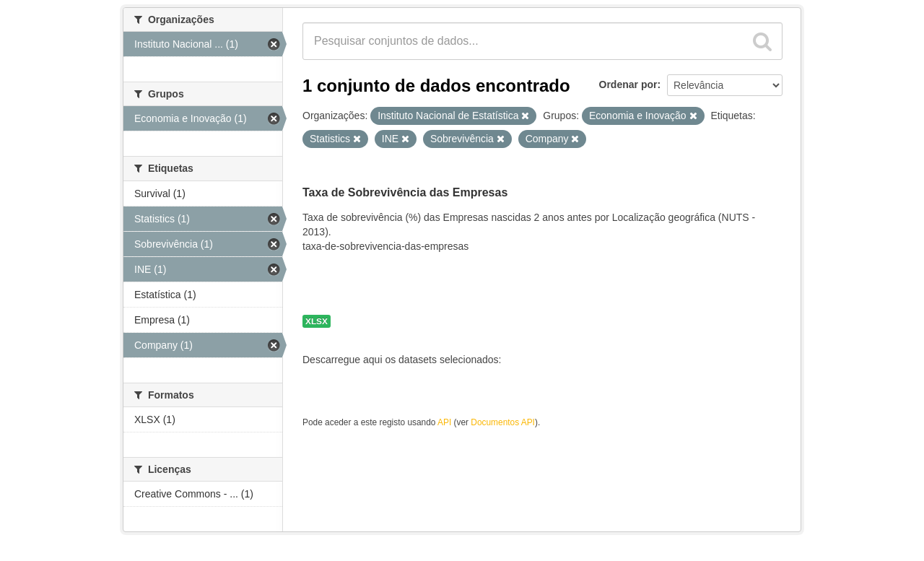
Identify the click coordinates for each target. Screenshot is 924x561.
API (444, 422)
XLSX (317, 321)
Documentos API (503, 422)
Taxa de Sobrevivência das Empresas (405, 192)
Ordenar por (628, 84)
